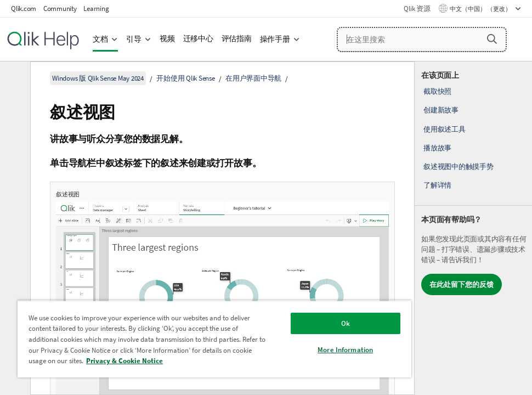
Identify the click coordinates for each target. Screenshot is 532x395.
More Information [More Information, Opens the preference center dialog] (345, 350)
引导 (134, 39)
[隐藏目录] (14, 78)
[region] (214, 339)
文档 (100, 39)
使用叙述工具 (445, 129)
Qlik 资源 (417, 9)
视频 (167, 39)
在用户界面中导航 (253, 78)
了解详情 (437, 185)
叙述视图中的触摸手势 (459, 167)
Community (60, 9)
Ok (346, 323)
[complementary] (473, 228)
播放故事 (437, 148)
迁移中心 (198, 39)
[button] (492, 39)
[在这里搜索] (422, 39)
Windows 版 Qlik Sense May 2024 (98, 78)
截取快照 (437, 91)
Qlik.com (24, 9)
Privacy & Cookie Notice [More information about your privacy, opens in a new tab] (124, 361)
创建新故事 (441, 110)
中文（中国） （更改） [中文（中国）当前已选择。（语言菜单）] (481, 9)
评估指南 (237, 39)
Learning (96, 9)
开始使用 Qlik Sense (185, 78)
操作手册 (275, 39)
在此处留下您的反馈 (462, 284)
